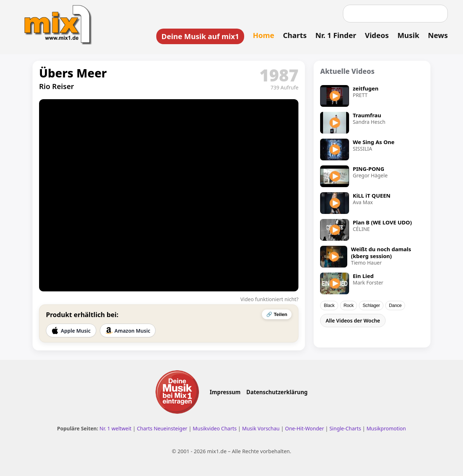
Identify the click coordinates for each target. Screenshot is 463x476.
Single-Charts (345, 428)
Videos (377, 35)
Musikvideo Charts (215, 428)
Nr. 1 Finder (336, 35)
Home (264, 35)
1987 (279, 75)
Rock (349, 306)
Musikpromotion (386, 428)
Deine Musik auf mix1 (200, 36)
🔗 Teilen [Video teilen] (277, 314)
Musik (408, 35)
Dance (395, 306)
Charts (295, 35)
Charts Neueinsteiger (162, 428)
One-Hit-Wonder (305, 428)
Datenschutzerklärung (277, 392)
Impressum (225, 392)
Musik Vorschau (261, 428)
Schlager (371, 306)
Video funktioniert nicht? (269, 299)
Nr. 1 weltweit (115, 428)
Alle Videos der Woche (353, 321)
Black (329, 306)
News (438, 35)
